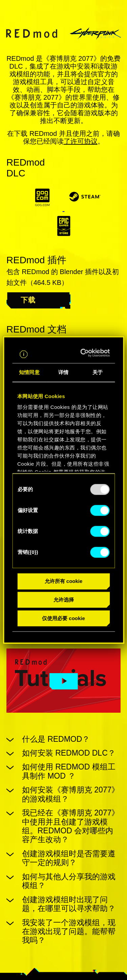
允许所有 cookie (64, 581)
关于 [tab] (98, 373)
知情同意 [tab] (29, 373)
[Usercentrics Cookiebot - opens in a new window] (84, 353)
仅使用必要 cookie (63, 618)
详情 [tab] (63, 373)
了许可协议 (81, 141)
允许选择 (64, 600)
